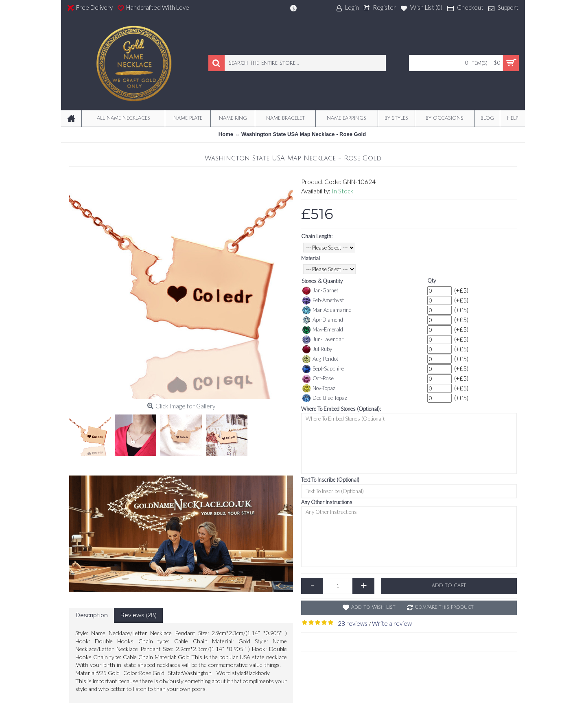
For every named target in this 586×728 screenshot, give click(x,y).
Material (310, 258)
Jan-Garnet (320, 291)
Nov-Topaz (319, 388)
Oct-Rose (318, 379)
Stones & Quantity (322, 281)
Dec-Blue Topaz (325, 398)
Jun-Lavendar (323, 340)
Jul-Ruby (317, 349)
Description (92, 615)
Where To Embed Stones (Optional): (341, 409)
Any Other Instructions (327, 502)
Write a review (392, 623)
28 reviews (353, 623)
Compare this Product (444, 607)
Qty (432, 281)
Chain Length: (317, 236)
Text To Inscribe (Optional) (330, 480)
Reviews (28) (138, 615)
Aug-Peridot (320, 359)
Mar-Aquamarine (327, 310)
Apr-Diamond (323, 320)
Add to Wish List (373, 607)
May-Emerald (323, 330)
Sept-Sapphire (323, 369)
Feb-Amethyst (323, 300)
